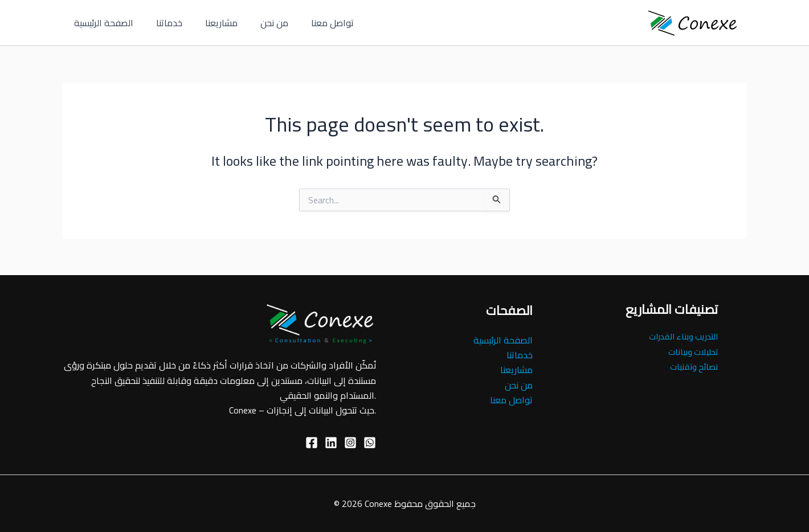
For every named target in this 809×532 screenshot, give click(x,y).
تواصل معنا (312, 23)
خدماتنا (162, 23)
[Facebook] (312, 443)
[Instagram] (350, 443)
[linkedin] (331, 443)
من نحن (258, 23)
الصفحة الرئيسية (101, 23)
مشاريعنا (210, 23)
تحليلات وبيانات (692, 351)
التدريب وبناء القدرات (681, 336)
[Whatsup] (370, 443)
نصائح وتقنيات (692, 366)
